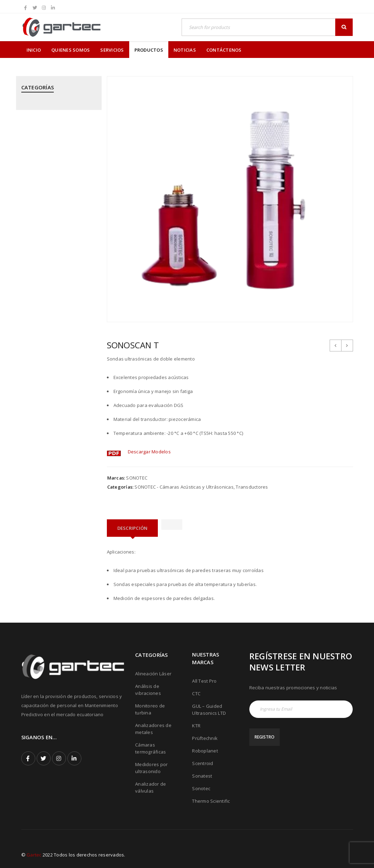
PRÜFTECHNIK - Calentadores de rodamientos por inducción (56, 327)
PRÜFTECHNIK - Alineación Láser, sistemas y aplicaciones (57, 279)
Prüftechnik (205, 738)
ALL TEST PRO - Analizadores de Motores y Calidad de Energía (56, 110)
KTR (196, 726)
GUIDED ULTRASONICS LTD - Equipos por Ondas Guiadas (52, 175)
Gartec (34, 855)
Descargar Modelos (149, 452)
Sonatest (202, 776)
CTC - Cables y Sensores (48, 155)
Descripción (133, 528)
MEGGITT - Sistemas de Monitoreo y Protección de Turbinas (50, 234)
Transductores (252, 487)
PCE (25, 258)
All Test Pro (204, 681)
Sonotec (201, 788)
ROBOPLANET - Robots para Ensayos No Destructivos (51, 389)
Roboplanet (205, 751)
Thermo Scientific (211, 801)
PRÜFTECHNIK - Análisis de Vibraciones (50, 303)
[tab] (133, 528)
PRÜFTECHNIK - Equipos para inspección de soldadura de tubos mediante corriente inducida (53, 358)
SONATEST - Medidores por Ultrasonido (51, 413)
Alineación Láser (153, 674)
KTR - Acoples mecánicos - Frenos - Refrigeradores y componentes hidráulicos (58, 203)
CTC (196, 693)
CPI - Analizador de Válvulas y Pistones (54, 134)
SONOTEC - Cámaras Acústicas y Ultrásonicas (56, 437)
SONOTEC (137, 478)
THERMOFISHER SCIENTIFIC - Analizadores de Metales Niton (55, 461)
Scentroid (203, 763)
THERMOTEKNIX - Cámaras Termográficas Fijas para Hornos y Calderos (57, 489)
